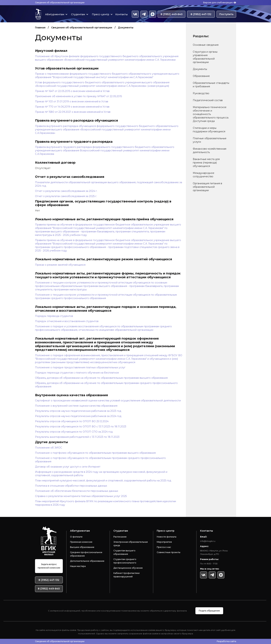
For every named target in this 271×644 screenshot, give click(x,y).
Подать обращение (209, 611)
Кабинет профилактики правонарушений (126, 575)
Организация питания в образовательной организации (207, 187)
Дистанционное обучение (128, 568)
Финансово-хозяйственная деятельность (210, 150)
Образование (201, 76)
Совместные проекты (169, 552)
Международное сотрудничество (204, 175)
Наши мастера (78, 566)
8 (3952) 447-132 (201, 14)
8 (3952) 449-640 (172, 14)
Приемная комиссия (81, 542)
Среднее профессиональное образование (86, 554)
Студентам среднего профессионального (125, 561)
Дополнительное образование (87, 561)
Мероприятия (164, 542)
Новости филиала (167, 537)
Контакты (121, 14)
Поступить (226, 14)
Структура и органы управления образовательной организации (205, 57)
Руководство (201, 93)
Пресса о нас (164, 547)
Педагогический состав (208, 100)
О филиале (76, 537)
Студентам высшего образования (124, 552)
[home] (38, 14)
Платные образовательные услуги (210, 140)
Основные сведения (206, 45)
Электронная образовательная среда (131, 544)
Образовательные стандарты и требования (211, 85)
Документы (200, 69)
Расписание (120, 537)
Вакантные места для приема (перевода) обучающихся (206, 163)
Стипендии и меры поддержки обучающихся (209, 130)
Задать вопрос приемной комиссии (49, 566)
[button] (55, 14)
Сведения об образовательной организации (60, 3)
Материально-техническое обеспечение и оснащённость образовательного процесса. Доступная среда (211, 114)
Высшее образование (82, 547)
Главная (40, 28)
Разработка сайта (226, 641)
